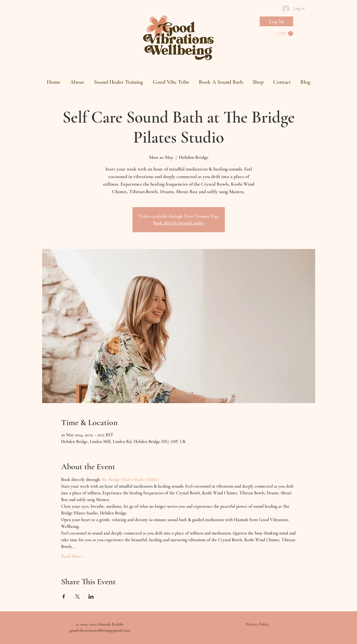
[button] (285, 34)
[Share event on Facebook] (64, 597)
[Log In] (276, 21)
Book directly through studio (179, 223)
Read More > (73, 556)
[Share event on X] (77, 597)
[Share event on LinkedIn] (91, 597)
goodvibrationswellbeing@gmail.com (100, 630)
